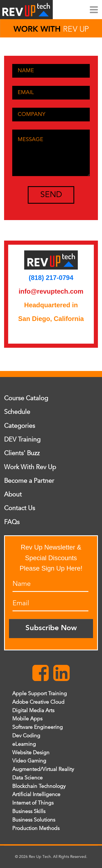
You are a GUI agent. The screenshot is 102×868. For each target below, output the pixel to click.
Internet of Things (33, 803)
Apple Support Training (40, 694)
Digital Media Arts (33, 711)
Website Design (31, 753)
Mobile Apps (27, 719)
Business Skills (29, 811)
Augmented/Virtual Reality (43, 769)
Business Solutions (34, 820)
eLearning (24, 744)
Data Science (27, 778)
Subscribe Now (51, 628)
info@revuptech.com (51, 291)
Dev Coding (26, 736)
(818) (37, 278)
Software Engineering (38, 727)
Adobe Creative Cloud (38, 702)
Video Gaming (29, 761)
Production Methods (36, 828)
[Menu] (94, 8)
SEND (51, 195)
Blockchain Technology (39, 786)
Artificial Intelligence (36, 794)
